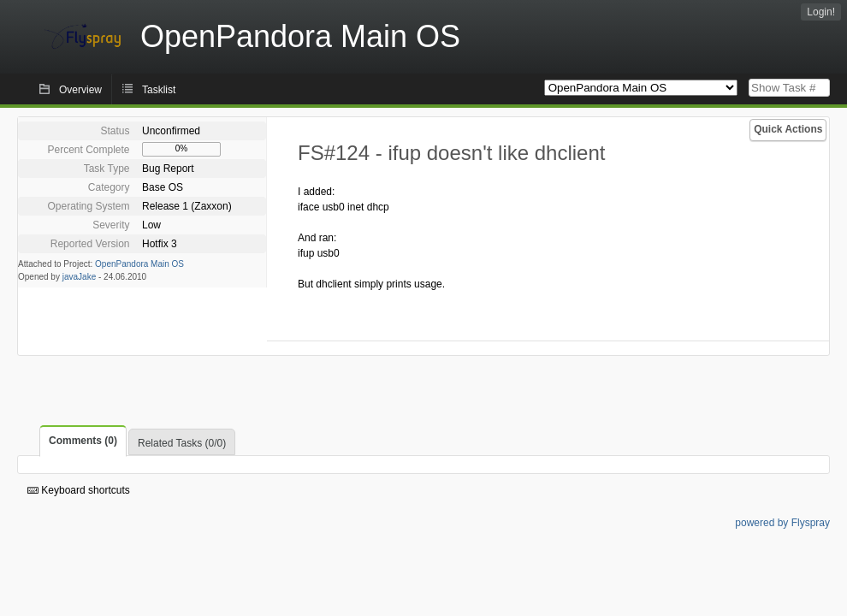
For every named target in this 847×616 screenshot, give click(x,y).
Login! (821, 12)
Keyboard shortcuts (79, 490)
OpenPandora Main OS (139, 264)
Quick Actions (788, 129)
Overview (80, 90)
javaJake (79, 277)
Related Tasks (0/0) (182, 443)
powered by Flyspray (782, 523)
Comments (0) (83, 441)
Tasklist (159, 90)
